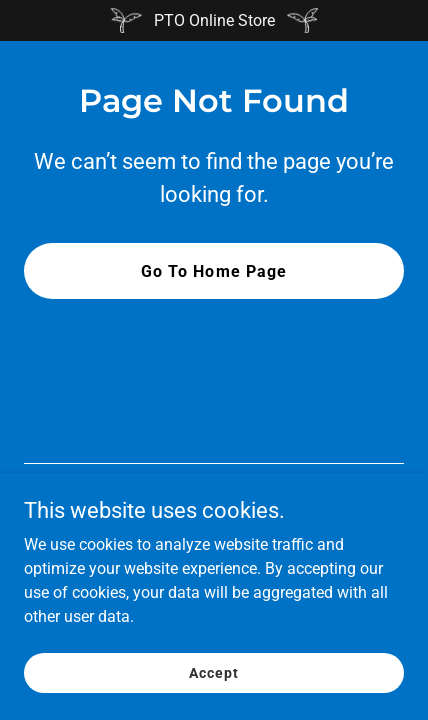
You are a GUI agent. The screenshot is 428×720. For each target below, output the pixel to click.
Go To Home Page (213, 271)
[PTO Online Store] (214, 20)
